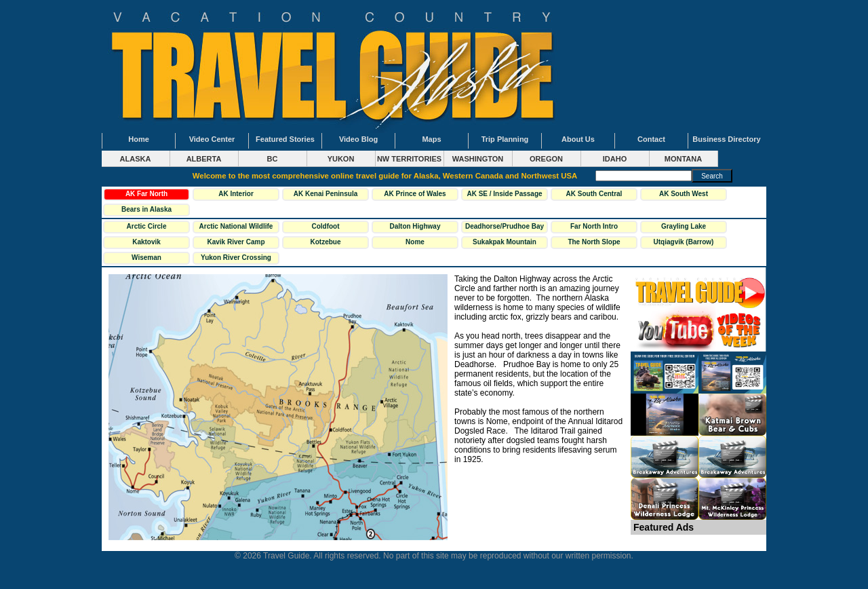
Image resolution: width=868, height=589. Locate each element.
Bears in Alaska (146, 209)
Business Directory (726, 139)
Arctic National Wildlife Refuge (236, 228)
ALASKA (136, 159)
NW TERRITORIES (409, 159)
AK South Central (594, 194)
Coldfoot (325, 226)
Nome (415, 242)
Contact (651, 139)
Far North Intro (594, 226)
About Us (578, 139)
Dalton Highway (415, 226)
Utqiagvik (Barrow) (684, 242)
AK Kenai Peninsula (325, 194)
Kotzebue (326, 242)
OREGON (546, 159)
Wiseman (146, 258)
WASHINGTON (478, 159)
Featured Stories (285, 139)
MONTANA (683, 159)
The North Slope (594, 242)
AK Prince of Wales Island (415, 195)
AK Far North (146, 194)
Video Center (212, 139)
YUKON (341, 159)
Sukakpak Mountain (505, 242)
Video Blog (358, 139)
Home (139, 139)
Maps (431, 139)
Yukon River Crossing (236, 258)
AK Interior (236, 194)
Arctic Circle (147, 226)
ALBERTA (204, 159)
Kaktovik (146, 242)
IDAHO (615, 159)
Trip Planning (505, 139)
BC (273, 159)
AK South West (684, 194)
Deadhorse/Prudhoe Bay (505, 226)
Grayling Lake (684, 226)
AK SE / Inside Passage (504, 194)
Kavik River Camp (236, 242)
